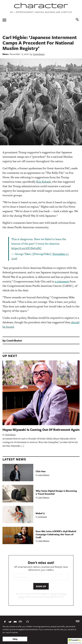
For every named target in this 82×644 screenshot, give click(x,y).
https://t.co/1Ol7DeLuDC (26, 248)
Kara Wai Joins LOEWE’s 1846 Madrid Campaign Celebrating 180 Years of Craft (56, 534)
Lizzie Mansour (44, 475)
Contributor (39, 54)
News (6, 54)
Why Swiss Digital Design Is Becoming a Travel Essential (56, 492)
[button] (75, 641)
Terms (53, 594)
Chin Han (41, 471)
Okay (15, 639)
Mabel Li (40, 513)
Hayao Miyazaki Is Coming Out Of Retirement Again (41, 430)
